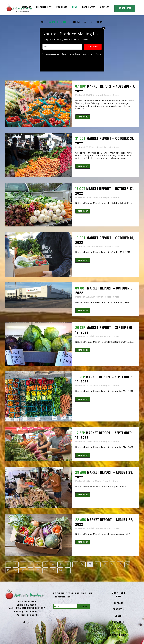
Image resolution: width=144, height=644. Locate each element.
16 (127, 564)
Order (118, 616)
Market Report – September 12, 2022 (103, 435)
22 (45, 570)
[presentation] (64, 63)
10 (83, 564)
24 (60, 570)
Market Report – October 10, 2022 (105, 240)
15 (120, 564)
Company (118, 603)
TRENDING (73, 22)
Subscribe (93, 47)
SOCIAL (99, 22)
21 (38, 570)
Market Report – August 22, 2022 (104, 522)
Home (118, 596)
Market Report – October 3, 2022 (104, 290)
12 (98, 564)
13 (105, 564)
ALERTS (88, 22)
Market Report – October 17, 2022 (104, 191)
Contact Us (118, 622)
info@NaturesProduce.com (30, 608)
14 (112, 564)
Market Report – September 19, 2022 (104, 330)
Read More (83, 117)
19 (23, 570)
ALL (45, 22)
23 (53, 570)
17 (8, 570)
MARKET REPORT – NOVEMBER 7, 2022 (105, 88)
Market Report (103, 95)
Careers (118, 628)
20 (31, 570)
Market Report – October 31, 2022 (105, 141)
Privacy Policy (118, 635)
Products (118, 609)
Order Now (125, 8)
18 (16, 570)
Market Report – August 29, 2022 (104, 474)
